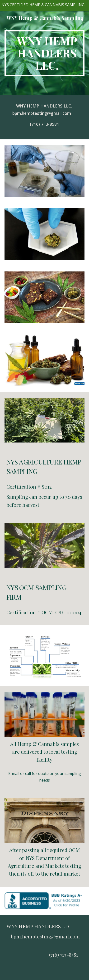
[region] (44, 6)
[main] (45, 53)
